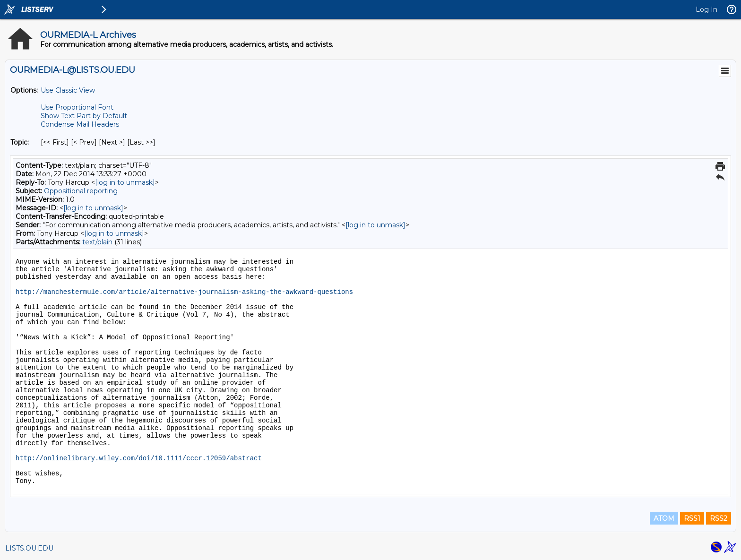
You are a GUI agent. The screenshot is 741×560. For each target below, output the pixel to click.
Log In (707, 9)
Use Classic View (68, 90)
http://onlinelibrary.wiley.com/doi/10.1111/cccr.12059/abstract (139, 458)
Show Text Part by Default (84, 116)
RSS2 (719, 518)
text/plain (97, 242)
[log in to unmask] (125, 182)
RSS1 (692, 518)
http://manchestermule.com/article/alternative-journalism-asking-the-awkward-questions (184, 292)
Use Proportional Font (77, 107)
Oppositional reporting (81, 191)
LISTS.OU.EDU (29, 548)
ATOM (664, 518)
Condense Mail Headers (80, 124)
